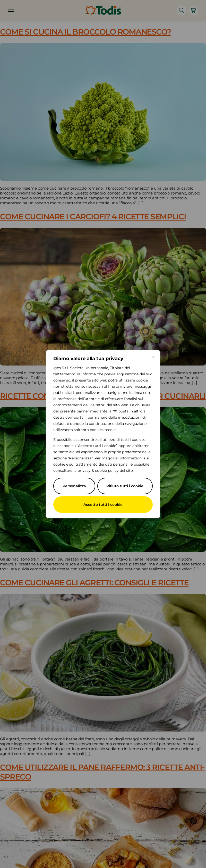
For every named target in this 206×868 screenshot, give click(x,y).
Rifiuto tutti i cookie (125, 486)
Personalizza (74, 486)
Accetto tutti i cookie (103, 505)
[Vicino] (153, 357)
